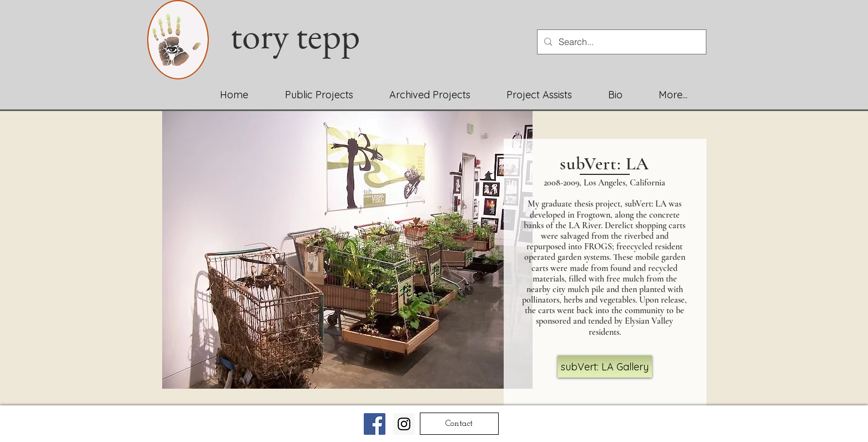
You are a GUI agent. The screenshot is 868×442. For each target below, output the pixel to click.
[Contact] (459, 424)
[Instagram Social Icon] (404, 424)
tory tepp (302, 36)
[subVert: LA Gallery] (605, 366)
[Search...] (621, 42)
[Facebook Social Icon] (375, 424)
